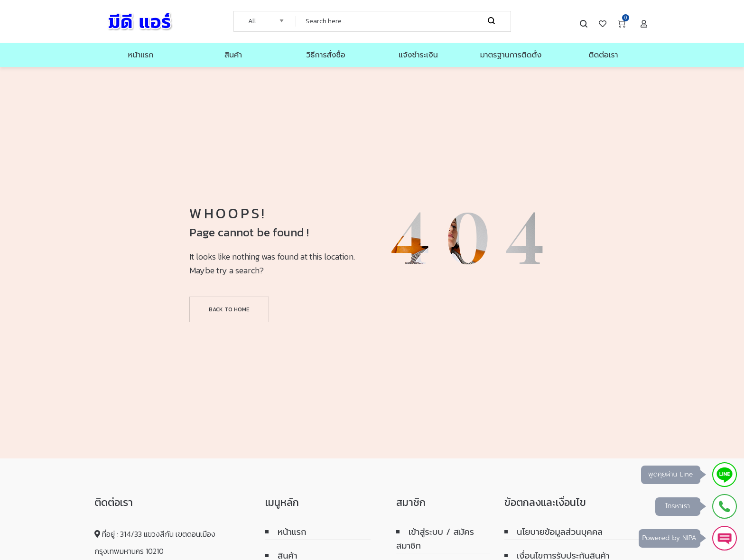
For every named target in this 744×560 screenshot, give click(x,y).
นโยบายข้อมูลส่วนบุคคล (560, 532)
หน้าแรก (292, 532)
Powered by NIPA (670, 538)
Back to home (229, 309)
